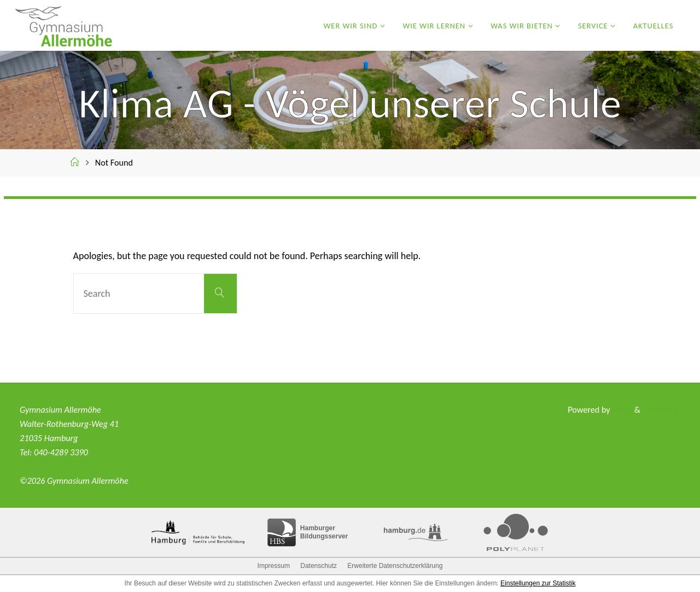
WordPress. (660, 410)
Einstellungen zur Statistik (538, 583)
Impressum (274, 566)
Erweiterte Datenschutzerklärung (395, 566)
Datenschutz (319, 566)
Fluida (618, 410)
